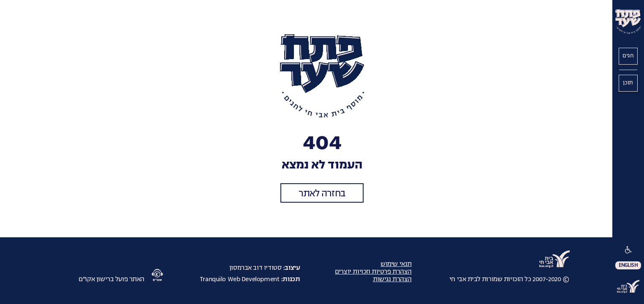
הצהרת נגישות (392, 279)
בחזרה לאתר (322, 193)
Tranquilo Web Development (240, 279)
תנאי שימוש (396, 264)
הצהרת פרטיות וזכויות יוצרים (373, 271)
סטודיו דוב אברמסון (255, 268)
